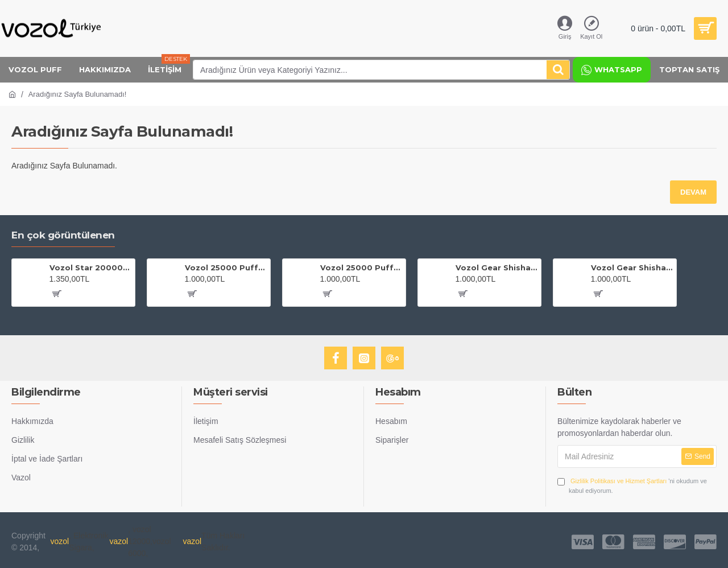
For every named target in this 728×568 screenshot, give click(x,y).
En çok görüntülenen (63, 235)
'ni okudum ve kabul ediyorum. (632, 485)
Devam (693, 192)
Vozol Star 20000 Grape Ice (90, 267)
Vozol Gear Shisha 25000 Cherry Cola (632, 267)
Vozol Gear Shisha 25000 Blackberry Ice (497, 267)
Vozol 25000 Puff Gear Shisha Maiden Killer (226, 267)
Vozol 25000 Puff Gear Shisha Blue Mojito (361, 267)
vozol (60, 541)
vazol (119, 541)
